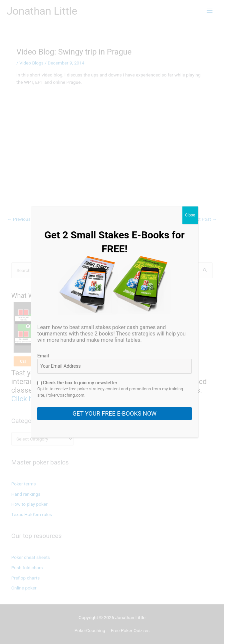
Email (43, 356)
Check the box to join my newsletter (77, 383)
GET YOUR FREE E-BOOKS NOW (114, 413)
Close (190, 215)
